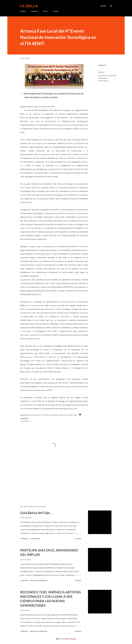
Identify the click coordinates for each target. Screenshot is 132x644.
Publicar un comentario (39, 581)
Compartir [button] (102, 65)
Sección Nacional (103, 81)
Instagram (34, 11)
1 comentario (35, 539)
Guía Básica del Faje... (36, 513)
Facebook (23, 11)
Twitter (45, 11)
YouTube (56, 11)
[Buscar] (103, 6)
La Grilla (29, 6)
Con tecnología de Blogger (66, 639)
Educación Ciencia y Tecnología (107, 76)
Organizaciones (103, 78)
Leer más (78, 539)
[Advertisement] (51, 482)
